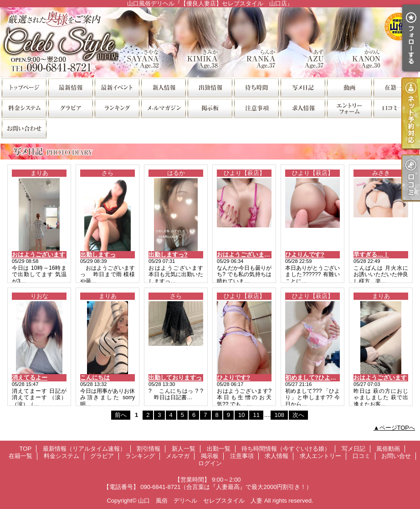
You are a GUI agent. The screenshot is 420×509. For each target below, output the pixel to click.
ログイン (210, 463)
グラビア (70, 108)
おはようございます (38, 254)
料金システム (24, 108)
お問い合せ (24, 128)
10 (241, 415)
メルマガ (163, 108)
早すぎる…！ (371, 254)
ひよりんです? (305, 254)
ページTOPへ (397, 428)
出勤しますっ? (168, 254)
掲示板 (210, 108)
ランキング (117, 108)
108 (279, 415)
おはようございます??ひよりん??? (264, 254)
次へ (298, 415)
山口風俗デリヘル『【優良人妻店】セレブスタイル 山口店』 (210, 42)
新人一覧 (163, 87)
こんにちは (95, 378)
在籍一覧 (395, 87)
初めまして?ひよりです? (318, 378)
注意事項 (256, 108)
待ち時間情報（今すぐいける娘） (256, 87)
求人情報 (302, 108)
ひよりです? (233, 378)
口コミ (395, 108)
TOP (24, 87)
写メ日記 (302, 87)
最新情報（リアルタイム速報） (70, 87)
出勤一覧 (210, 87)
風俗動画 (349, 87)
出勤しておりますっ (175, 378)
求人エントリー (349, 108)
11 (256, 415)
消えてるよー (30, 378)
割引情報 (117, 87)
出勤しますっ (98, 254)
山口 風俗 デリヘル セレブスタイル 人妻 (200, 501)
